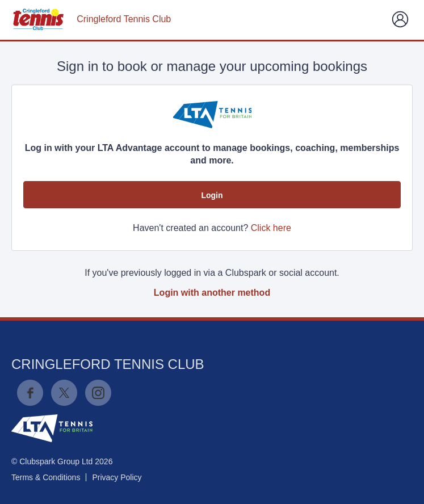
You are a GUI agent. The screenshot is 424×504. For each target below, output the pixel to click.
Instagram (98, 393)
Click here (271, 228)
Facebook (30, 393)
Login (212, 195)
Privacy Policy (117, 477)
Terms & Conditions (46, 477)
